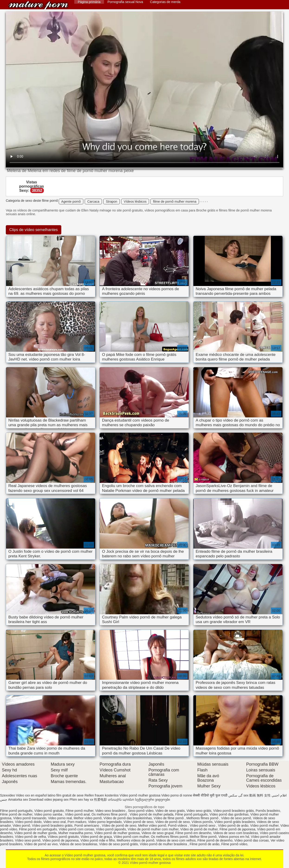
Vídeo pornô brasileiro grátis (233, 811)
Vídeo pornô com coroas (76, 829)
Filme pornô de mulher (16, 814)
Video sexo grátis (199, 811)
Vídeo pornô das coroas (252, 840)
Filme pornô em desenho (193, 833)
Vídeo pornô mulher (264, 826)
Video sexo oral (55, 822)
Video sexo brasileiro (111, 811)
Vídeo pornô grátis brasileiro (235, 822)
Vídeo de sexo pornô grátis (119, 844)
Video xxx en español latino (36, 795)
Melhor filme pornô (203, 837)
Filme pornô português (16, 811)
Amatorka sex (18, 800)
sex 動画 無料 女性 (257, 795)
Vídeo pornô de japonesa (60, 840)
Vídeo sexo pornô (28, 840)
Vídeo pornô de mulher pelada (152, 814)
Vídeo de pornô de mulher (199, 829)
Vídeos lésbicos (135, 202)
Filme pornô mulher (80, 811)
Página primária (89, 2)
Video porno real (60, 818)
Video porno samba (49, 814)
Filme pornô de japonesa (237, 829)
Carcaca (93, 202)
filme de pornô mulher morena (175, 202)
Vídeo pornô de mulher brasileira (164, 844)
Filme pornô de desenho (215, 840)
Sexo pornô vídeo (141, 811)
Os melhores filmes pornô (169, 837)
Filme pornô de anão (205, 844)
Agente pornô (71, 202)
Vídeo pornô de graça (96, 837)
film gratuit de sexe (70, 795)
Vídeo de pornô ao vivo (41, 844)
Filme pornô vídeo (234, 844)
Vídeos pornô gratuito (63, 837)
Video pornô (21, 826)
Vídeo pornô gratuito (49, 811)
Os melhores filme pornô (110, 814)
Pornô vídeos (178, 826)
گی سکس (235, 795)
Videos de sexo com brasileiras (236, 833)
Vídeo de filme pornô (169, 818)
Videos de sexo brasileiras (78, 844)
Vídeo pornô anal (77, 814)
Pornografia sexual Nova (125, 2)
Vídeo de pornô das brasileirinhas (128, 818)
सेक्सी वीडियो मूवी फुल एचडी (210, 795)
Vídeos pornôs (202, 822)
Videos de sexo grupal (157, 833)
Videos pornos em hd (234, 837)
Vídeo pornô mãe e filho (98, 840)
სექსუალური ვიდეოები (153, 800)
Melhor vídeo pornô (88, 818)
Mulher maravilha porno (75, 833)
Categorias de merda (165, 2)
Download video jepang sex (49, 800)
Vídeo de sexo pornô (236, 818)
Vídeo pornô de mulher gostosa (117, 833)
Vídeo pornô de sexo (138, 822)
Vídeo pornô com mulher (132, 837)
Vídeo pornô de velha (31, 837)
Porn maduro (77, 822)
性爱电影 (101, 800)
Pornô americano (87, 826)
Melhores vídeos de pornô (136, 840)
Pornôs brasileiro (268, 811)
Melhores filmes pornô (203, 818)
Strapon (112, 202)
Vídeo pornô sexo (203, 826)
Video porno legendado (105, 822)
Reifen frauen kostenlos (102, 795)
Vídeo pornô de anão (233, 826)
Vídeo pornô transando (30, 818)
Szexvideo (8, 795)
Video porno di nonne (177, 795)
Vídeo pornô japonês (111, 829)
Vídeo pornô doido (28, 822)
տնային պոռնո (121, 800)
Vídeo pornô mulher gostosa (38, 5)
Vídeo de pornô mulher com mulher (153, 829)
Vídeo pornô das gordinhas (229, 814)
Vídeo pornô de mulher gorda (36, 833)
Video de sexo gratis (170, 811)
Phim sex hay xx (81, 800)
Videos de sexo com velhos (176, 840)
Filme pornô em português (38, 829)
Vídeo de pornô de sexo (173, 822)
